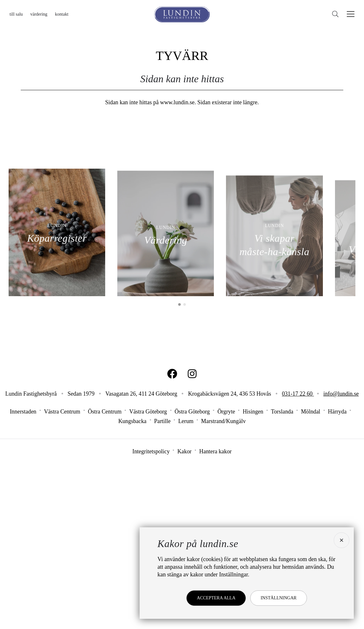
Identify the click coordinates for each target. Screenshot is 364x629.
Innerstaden (22, 579)
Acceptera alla (216, 598)
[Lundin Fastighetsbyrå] (182, 14)
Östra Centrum (104, 579)
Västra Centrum (62, 579)
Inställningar (279, 598)
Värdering (39, 14)
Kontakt (62, 14)
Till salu (16, 14)
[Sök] (337, 14)
